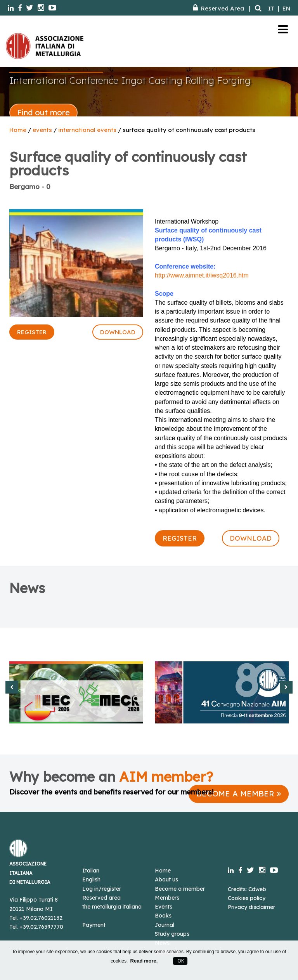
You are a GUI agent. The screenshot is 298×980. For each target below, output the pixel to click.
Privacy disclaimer (251, 907)
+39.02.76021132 (41, 918)
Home (18, 130)
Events (164, 907)
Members (167, 898)
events (42, 130)
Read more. (144, 961)
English (91, 879)
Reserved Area (218, 8)
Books (163, 916)
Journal (165, 925)
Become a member (180, 889)
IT (271, 8)
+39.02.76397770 (41, 927)
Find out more (43, 112)
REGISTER (32, 332)
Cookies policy (247, 898)
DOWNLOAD (118, 332)
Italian (91, 871)
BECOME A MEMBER (239, 794)
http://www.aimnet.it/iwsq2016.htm (202, 275)
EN (286, 8)
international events (87, 130)
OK (180, 961)
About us (166, 879)
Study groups (172, 934)
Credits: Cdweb (247, 889)
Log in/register (102, 889)
